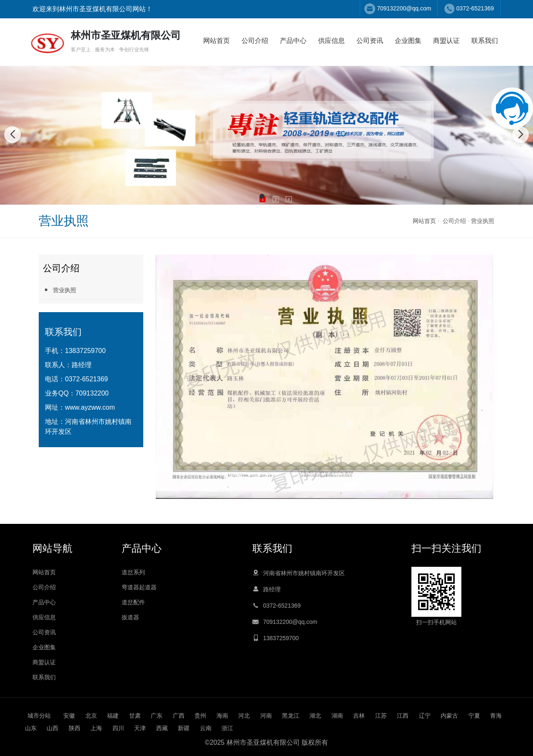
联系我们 (485, 41)
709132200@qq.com (404, 8)
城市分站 (39, 716)
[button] (262, 196)
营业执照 (483, 221)
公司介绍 (255, 41)
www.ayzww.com (90, 407)
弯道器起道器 (139, 587)
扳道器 (130, 617)
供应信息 (331, 41)
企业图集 (408, 41)
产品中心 (293, 41)
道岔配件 (133, 602)
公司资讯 (370, 41)
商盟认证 (446, 41)
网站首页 (217, 41)
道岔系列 (133, 572)
